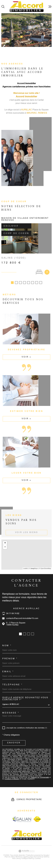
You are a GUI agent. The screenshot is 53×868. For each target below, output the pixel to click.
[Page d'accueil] (27, 7)
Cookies (38, 860)
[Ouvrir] (3, 7)
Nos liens (16, 860)
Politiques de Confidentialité (40, 779)
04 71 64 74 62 (13, 615)
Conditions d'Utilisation (12, 780)
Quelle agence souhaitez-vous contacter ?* (25, 700)
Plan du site (9, 858)
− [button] (5, 548)
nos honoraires (36, 858)
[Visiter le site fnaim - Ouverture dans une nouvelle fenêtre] (37, 820)
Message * (11, 714)
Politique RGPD (27, 860)
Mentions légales (22, 858)
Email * (8, 673)
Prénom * (10, 660)
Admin (46, 858)
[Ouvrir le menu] (50, 7)
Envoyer (14, 744)
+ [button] (5, 544)
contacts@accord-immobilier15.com (22, 619)
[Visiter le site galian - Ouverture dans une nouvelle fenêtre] (22, 820)
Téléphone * (13, 686)
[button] (21, 37)
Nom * (7, 647)
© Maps (33, 570)
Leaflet (25, 570)
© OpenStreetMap (45, 570)
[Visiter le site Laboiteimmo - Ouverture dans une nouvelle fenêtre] (27, 852)
